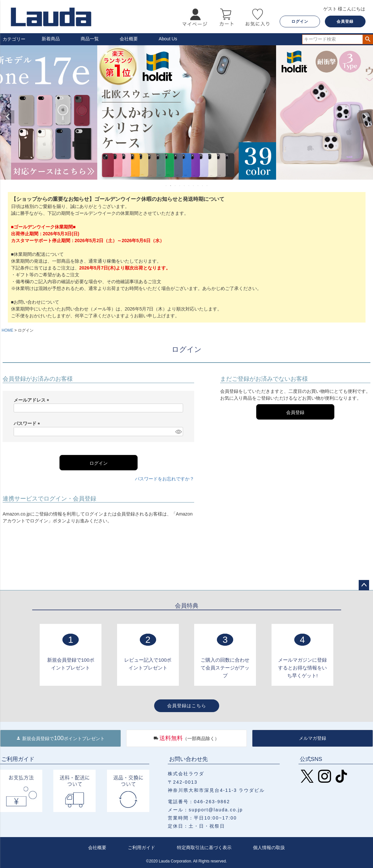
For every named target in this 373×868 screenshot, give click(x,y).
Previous (8, 117)
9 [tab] (203, 186)
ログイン (300, 21)
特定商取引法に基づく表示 (204, 847)
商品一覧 (90, 39)
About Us (168, 39)
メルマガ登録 (313, 738)
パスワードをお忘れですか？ (165, 479)
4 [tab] (180, 186)
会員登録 (345, 21)
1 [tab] (167, 186)
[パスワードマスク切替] (178, 432)
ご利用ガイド (141, 847)
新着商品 (51, 39)
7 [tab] (194, 186)
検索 (368, 39)
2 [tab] (171, 186)
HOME (7, 330)
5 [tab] (185, 186)
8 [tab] (198, 186)
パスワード (28, 423)
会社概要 (129, 39)
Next (365, 117)
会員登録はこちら (187, 706)
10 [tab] (207, 186)
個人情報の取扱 (269, 847)
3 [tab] (176, 186)
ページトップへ (364, 585)
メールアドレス (33, 400)
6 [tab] (189, 186)
